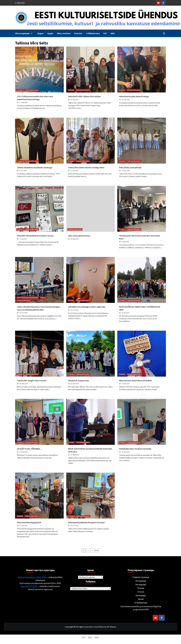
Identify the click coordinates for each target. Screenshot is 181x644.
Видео (41, 33)
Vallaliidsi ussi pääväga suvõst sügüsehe (87, 307)
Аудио (50, 33)
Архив (141, 599)
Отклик (20, 90)
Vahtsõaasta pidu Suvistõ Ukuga (134, 96)
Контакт (78, 33)
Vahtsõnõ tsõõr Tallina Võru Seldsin (84, 96)
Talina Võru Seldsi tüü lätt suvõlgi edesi (86, 167)
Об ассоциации (24, 33)
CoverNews (99, 627)
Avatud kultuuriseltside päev (28, 298)
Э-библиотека (93, 33)
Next (97, 550)
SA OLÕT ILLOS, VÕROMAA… (29, 449)
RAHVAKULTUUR (29, 586)
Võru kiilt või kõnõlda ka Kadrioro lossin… (36, 236)
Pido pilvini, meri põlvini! (130, 167)
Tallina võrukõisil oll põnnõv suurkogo (35, 167)
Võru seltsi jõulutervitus (79, 236)
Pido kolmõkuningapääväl (29, 522)
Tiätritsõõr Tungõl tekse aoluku (32, 381)
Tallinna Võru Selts (32, 90)
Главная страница (141, 577)
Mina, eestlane (64, 33)
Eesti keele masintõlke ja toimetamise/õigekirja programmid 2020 (141, 608)
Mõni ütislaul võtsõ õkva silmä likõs (136, 381)
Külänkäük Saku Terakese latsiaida (135, 449)
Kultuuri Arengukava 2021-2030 (32, 577)
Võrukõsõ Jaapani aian (79, 381)
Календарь (141, 595)
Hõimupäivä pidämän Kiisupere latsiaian (86, 522)
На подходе (141, 581)
